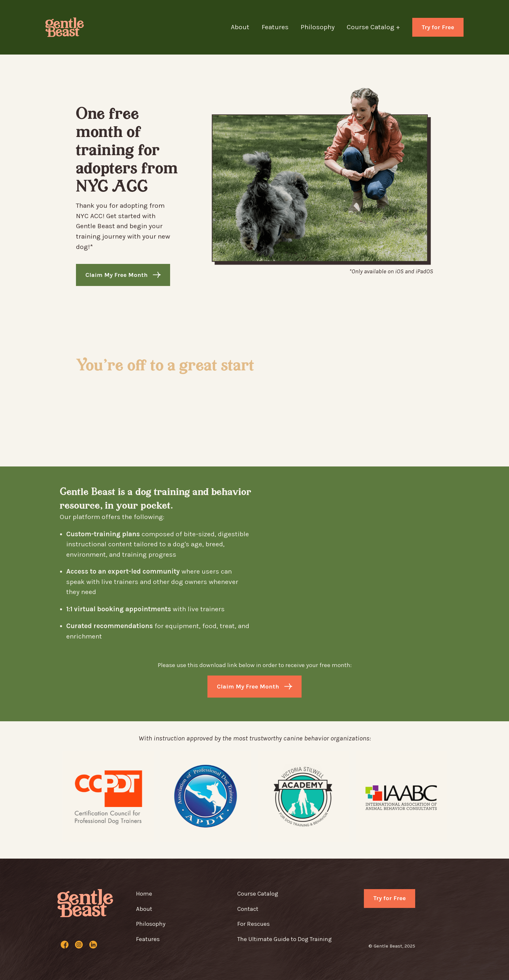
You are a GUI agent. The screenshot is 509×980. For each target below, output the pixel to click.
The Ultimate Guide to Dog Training (285, 939)
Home (144, 894)
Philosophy (318, 27)
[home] (67, 27)
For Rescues (254, 924)
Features (275, 27)
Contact (248, 909)
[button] (379, 27)
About (240, 27)
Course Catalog (258, 894)
